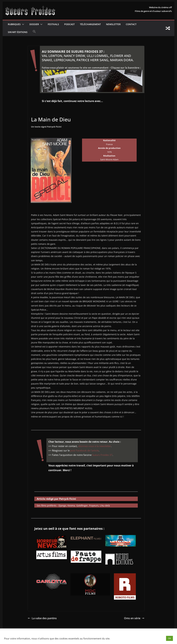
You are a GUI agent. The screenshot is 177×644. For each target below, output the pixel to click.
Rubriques (14, 24)
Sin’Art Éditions (18, 32)
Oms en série (134, 618)
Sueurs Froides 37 (102, 455)
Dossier (34, 24)
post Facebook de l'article (84, 450)
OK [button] (169, 638)
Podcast (69, 24)
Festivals (53, 24)
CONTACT (131, 24)
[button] (22, 24)
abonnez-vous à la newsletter (95, 446)
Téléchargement (90, 24)
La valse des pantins (42, 618)
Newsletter (113, 24)
